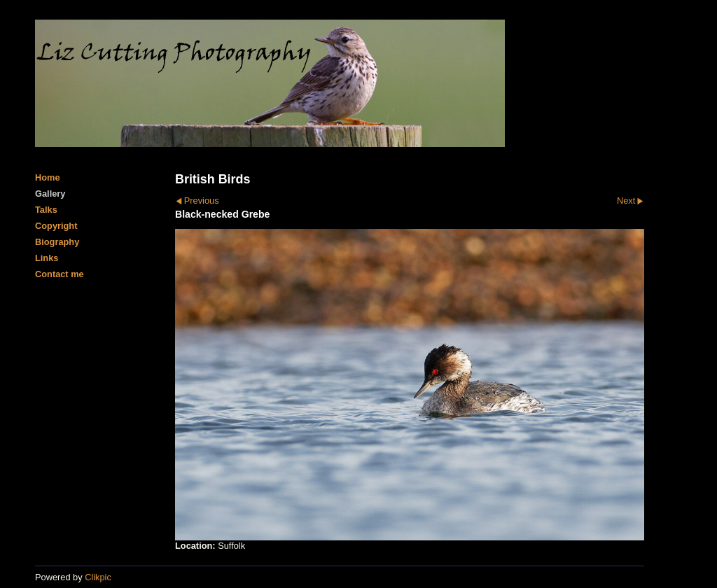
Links (47, 258)
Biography (57, 242)
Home (48, 177)
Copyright (56, 226)
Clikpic (98, 577)
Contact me (60, 274)
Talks (46, 210)
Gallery (50, 194)
